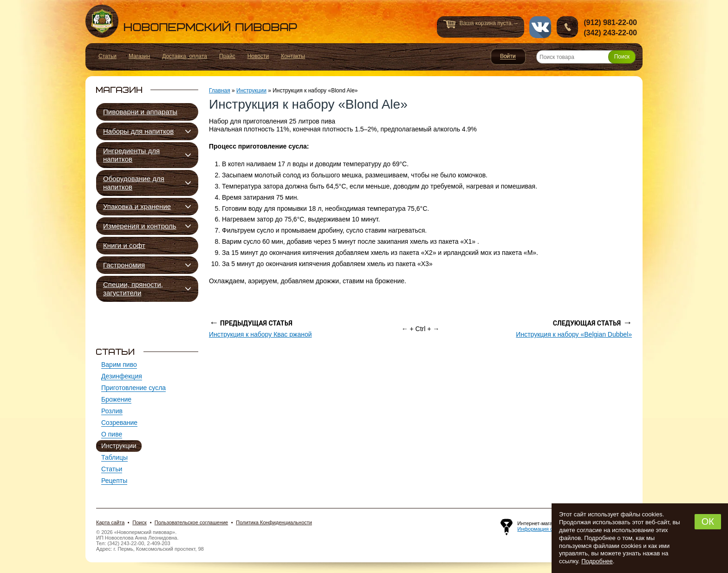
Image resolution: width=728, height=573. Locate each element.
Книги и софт (124, 245)
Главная (220, 91)
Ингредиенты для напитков (131, 155)
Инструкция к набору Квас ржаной (260, 334)
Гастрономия (124, 265)
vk (540, 27)
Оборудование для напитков (134, 183)
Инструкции (251, 91)
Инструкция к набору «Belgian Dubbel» (574, 334)
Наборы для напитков (138, 131)
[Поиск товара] (586, 57)
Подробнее (597, 561)
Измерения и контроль (140, 226)
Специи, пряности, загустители (133, 289)
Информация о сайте (542, 529)
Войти (508, 57)
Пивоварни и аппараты (140, 112)
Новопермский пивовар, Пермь (191, 21)
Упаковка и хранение (137, 206)
